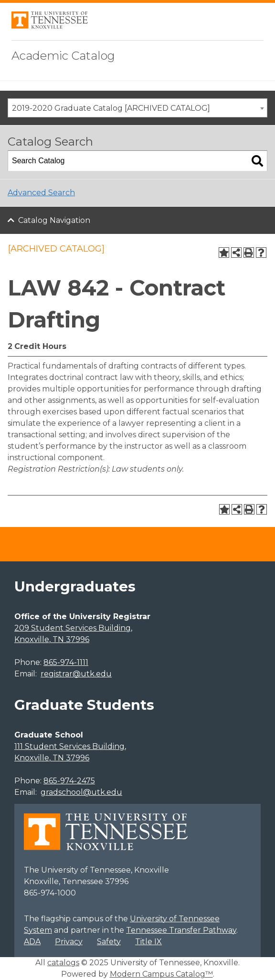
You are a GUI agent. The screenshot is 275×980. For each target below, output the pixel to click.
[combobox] (137, 108)
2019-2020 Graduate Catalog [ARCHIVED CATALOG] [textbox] (111, 108)
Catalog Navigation (54, 220)
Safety (109, 942)
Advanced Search (41, 193)
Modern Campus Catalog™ (161, 974)
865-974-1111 (66, 662)
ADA (32, 942)
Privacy (69, 942)
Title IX (148, 942)
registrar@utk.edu (76, 674)
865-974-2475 (69, 781)
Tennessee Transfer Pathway (181, 930)
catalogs (63, 963)
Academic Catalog (63, 56)
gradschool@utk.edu (81, 792)
